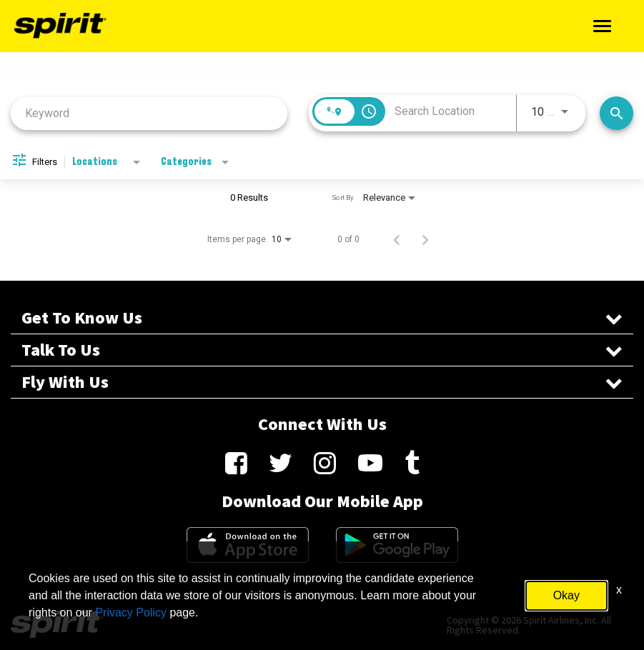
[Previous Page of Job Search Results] (397, 239)
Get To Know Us (322, 318)
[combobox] (149, 113)
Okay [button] (566, 595)
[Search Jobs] (616, 113)
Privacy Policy (131, 612)
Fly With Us (322, 382)
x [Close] (619, 590)
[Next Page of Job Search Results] (425, 239)
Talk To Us (322, 350)
